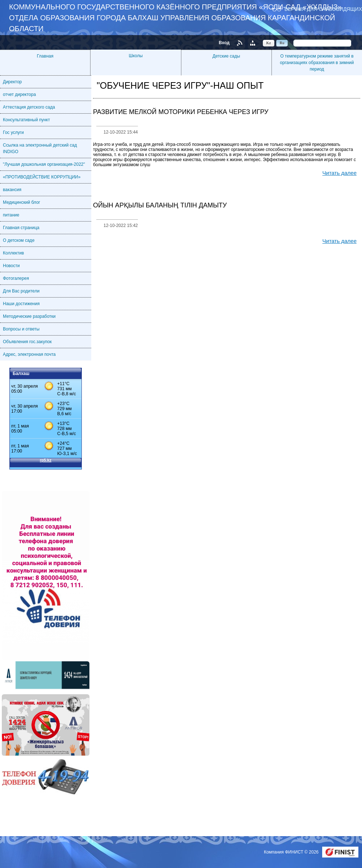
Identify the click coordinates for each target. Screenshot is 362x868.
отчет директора (19, 94)
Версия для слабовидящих (323, 9)
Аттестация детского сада (29, 107)
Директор (12, 82)
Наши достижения (21, 304)
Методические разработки (29, 316)
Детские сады (226, 56)
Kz (269, 43)
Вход (224, 43)
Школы (136, 56)
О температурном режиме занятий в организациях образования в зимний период (317, 63)
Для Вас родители (21, 291)
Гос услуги (13, 132)
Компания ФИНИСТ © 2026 (292, 852)
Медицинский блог (22, 202)
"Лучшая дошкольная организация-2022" (44, 164)
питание (11, 215)
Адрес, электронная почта (29, 354)
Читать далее (340, 173)
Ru (282, 43)
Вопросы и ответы (21, 329)
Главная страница (21, 228)
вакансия (12, 190)
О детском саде (19, 240)
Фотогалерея (16, 278)
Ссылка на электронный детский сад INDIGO (40, 148)
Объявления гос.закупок (27, 342)
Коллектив (13, 253)
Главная (45, 56)
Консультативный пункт (26, 120)
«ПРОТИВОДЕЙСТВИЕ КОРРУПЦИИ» (42, 177)
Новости (11, 266)
